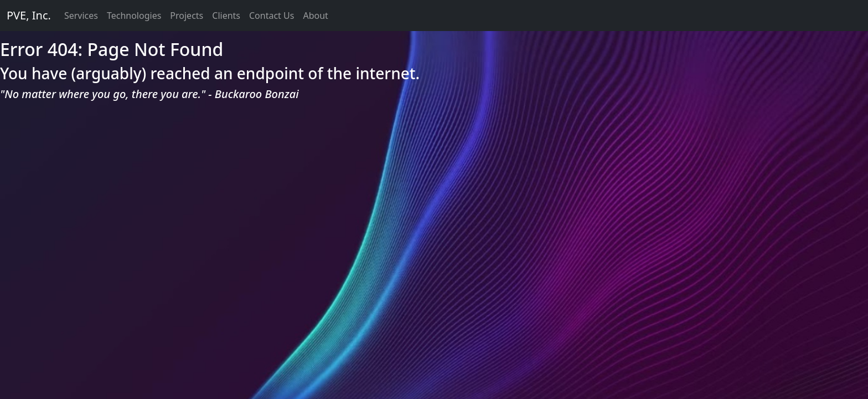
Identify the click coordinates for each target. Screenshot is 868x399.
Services (81, 16)
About (315, 16)
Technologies (134, 16)
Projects (187, 16)
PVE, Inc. (29, 15)
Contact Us (272, 16)
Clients (226, 16)
